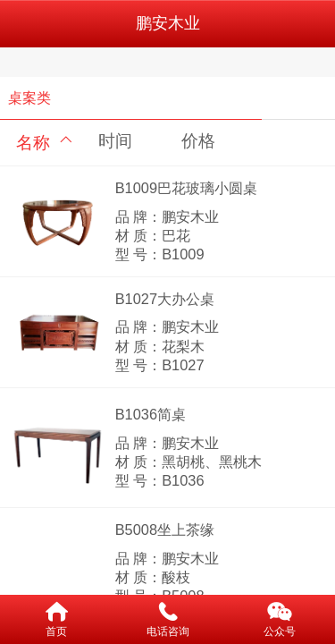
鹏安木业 (168, 23)
